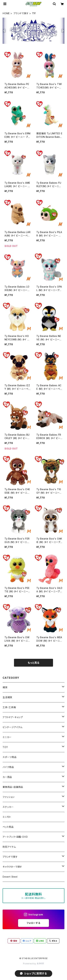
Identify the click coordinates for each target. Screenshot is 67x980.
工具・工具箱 (9, 707)
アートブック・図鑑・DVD (15, 837)
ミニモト (7, 817)
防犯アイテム (9, 847)
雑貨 (5, 687)
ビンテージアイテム (13, 727)
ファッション (9, 797)
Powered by (33, 964)
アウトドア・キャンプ (13, 717)
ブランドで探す (21, 13)
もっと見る (33, 663)
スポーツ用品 (10, 757)
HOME (6, 13)
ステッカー (8, 807)
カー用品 (7, 777)
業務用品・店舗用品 (13, 787)
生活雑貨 (7, 697)
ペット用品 (8, 827)
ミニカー (7, 737)
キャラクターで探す (12, 867)
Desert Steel (10, 877)
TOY (5, 747)
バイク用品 (8, 767)
